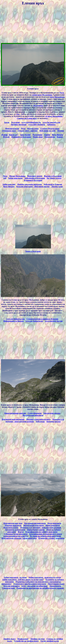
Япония (61, 131)
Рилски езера (33, 129)
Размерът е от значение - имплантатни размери (41, 528)
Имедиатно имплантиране (13, 419)
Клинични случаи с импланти (51, 538)
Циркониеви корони (36, 530)
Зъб (5, 178)
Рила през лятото (35, 176)
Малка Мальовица (17, 176)
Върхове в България (53, 176)
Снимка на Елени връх (27, 118)
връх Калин (25, 135)
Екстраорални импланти (35, 523)
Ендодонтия (50, 137)
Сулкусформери (35, 413)
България (16, 122)
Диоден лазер (57, 187)
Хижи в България (33, 251)
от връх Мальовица (54, 116)
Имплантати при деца (13, 523)
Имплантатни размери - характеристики (19, 538)
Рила (62, 93)
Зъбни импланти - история (15, 577)
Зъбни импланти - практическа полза (45, 577)
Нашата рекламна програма (30, 184)
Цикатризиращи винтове (15, 413)
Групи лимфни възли (50, 641)
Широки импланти (13, 525)
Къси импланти (54, 523)
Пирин (47, 135)
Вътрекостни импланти (33, 415)
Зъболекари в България (35, 178)
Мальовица (38, 106)
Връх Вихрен (58, 135)
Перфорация (23, 639)
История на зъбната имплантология (45, 536)
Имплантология (12, 129)
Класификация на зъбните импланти (41, 532)
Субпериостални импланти (16, 534)
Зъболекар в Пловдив (53, 184)
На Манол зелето (54, 178)
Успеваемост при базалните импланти (30, 584)
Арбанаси (51, 125)
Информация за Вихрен (14, 321)
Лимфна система (37, 639)
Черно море (38, 137)
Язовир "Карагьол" (10, 135)
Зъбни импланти (15, 178)
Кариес (60, 137)
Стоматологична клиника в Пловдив (42, 319)
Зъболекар (40, 422)
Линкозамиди (55, 586)
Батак (7, 122)
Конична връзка (54, 422)
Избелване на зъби (47, 131)
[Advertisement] (33, 24)
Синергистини (9, 588)
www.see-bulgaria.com (15, 319)
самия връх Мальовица (42, 95)
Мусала (6, 137)
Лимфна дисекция (19, 125)
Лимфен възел (9, 639)
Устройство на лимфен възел (26, 641)
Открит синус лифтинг (28, 131)
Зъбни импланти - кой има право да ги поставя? (23, 580)
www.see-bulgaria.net (34, 321)
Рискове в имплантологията (38, 419)
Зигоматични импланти (33, 525)
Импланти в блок (11, 528)
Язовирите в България (21, 137)
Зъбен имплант (9, 184)
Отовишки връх (9, 131)
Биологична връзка (52, 413)
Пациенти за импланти (15, 530)
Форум (21, 532)
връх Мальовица (57, 97)
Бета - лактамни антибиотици (34, 586)
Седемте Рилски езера (50, 129)
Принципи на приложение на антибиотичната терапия (40, 588)
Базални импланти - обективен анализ (33, 187)
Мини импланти (53, 525)
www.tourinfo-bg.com (54, 321)
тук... (18, 114)
